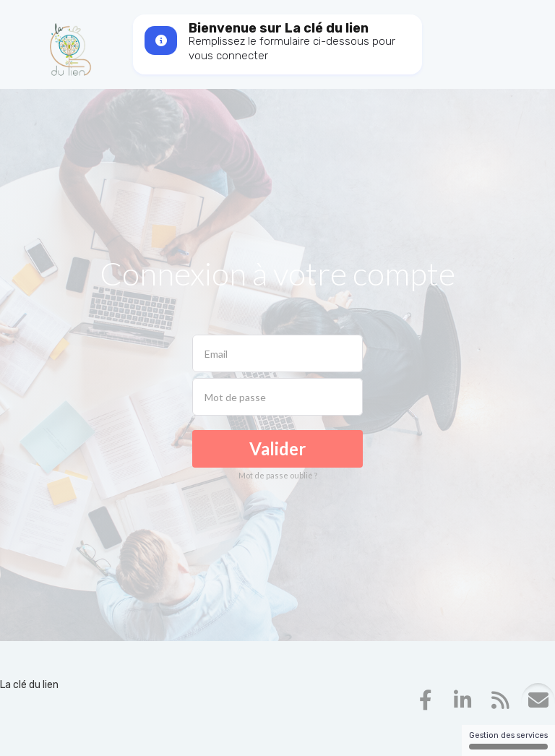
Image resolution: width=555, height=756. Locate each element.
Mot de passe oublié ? (278, 475)
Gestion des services (508, 740)
